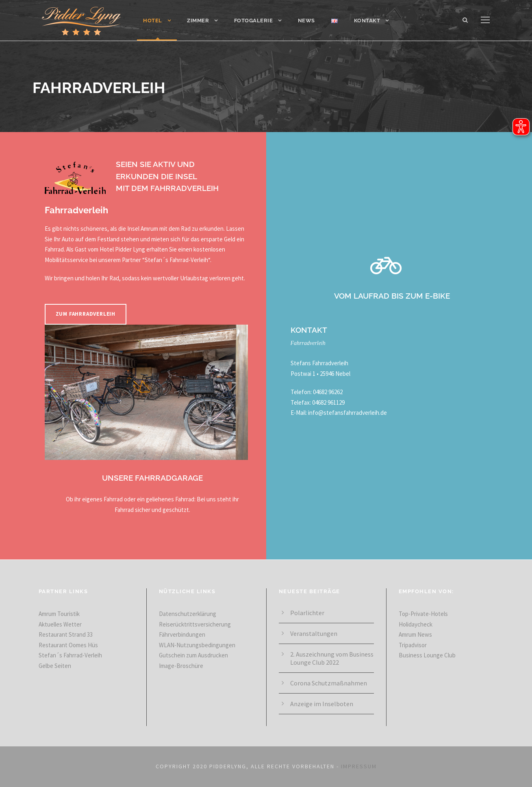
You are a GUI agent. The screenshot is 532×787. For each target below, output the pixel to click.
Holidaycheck (416, 624)
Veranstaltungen (314, 633)
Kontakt (367, 21)
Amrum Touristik (59, 614)
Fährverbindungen (182, 634)
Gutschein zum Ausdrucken (193, 655)
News (306, 21)
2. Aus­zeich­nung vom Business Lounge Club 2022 (332, 658)
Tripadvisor (413, 645)
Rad (186, 229)
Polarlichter (307, 613)
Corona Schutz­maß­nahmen (329, 683)
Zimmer (198, 21)
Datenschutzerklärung (188, 614)
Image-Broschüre (181, 666)
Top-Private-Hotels (423, 614)
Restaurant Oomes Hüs (68, 645)
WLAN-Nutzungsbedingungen (197, 645)
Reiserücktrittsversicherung (195, 624)
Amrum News (415, 634)
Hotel (153, 21)
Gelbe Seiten (55, 666)
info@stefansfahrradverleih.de (347, 413)
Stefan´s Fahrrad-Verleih (176, 260)
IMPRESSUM (359, 766)
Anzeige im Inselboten (322, 704)
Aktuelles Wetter (60, 624)
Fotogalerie (254, 21)
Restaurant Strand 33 (66, 634)
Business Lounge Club (427, 655)
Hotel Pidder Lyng (122, 249)
